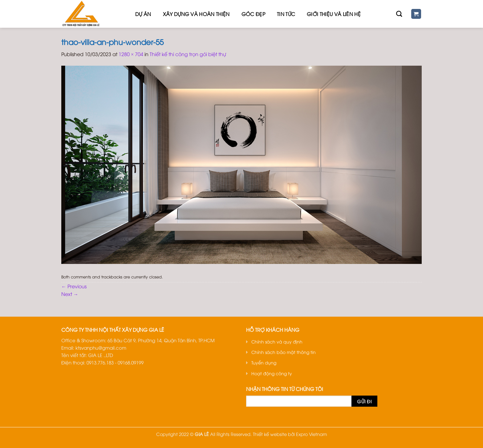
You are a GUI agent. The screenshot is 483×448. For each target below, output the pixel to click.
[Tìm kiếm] (399, 14)
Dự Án (143, 14)
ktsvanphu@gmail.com (101, 347)
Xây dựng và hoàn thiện (196, 14)
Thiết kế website (270, 434)
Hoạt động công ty (272, 373)
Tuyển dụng (264, 362)
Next (70, 294)
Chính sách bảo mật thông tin (284, 352)
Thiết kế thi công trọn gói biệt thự (188, 54)
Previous (74, 286)
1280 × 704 (131, 54)
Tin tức (286, 14)
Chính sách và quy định (277, 341)
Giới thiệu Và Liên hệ (334, 14)
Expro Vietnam (312, 434)
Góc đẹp (253, 14)
